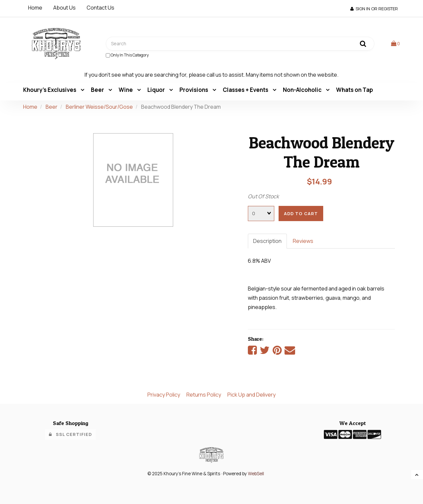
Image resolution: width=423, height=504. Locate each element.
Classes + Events (246, 90)
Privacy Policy (164, 395)
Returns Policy (204, 395)
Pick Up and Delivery (251, 395)
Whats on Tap (355, 90)
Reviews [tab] (303, 241)
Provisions (194, 90)
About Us (64, 8)
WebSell (256, 474)
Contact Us (100, 8)
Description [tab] (267, 241)
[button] (395, 43)
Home (35, 8)
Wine (126, 90)
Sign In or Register (374, 9)
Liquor (157, 90)
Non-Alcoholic (303, 90)
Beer (98, 90)
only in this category (127, 55)
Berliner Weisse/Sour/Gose (99, 107)
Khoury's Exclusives (50, 90)
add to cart (301, 213)
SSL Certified (70, 434)
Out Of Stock (263, 196)
